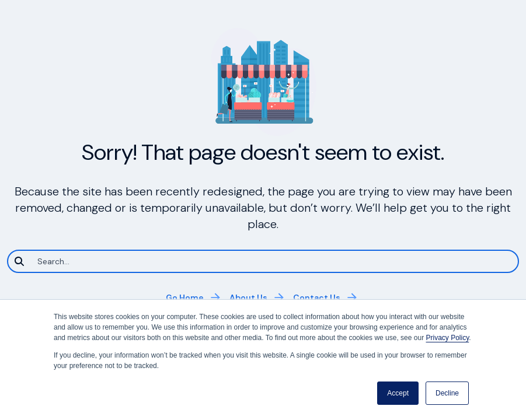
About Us (248, 297)
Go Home (185, 297)
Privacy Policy (447, 338)
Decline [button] (447, 393)
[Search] (263, 261)
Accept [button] (398, 393)
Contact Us (317, 297)
